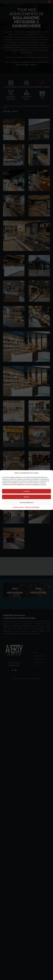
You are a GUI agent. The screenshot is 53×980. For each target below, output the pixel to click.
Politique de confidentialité (32, 507)
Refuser (27, 497)
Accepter (26, 491)
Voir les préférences (27, 502)
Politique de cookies (18, 507)
